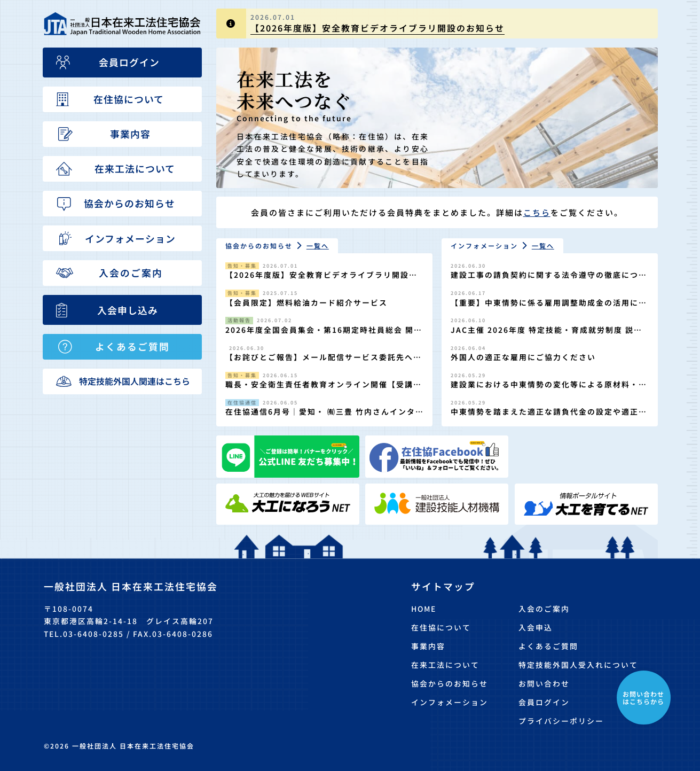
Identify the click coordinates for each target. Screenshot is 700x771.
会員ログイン (544, 702)
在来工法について (445, 665)
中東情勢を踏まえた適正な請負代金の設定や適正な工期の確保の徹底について (549, 417)
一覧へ (318, 246)
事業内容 (428, 646)
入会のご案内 (544, 609)
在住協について (441, 627)
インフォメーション (450, 702)
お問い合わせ (544, 683)
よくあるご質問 (548, 646)
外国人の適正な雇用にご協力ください (523, 357)
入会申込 (536, 627)
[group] (437, 24)
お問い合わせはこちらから (643, 698)
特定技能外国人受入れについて (578, 665)
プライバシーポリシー (561, 721)
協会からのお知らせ (450, 683)
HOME (424, 609)
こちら (537, 212)
